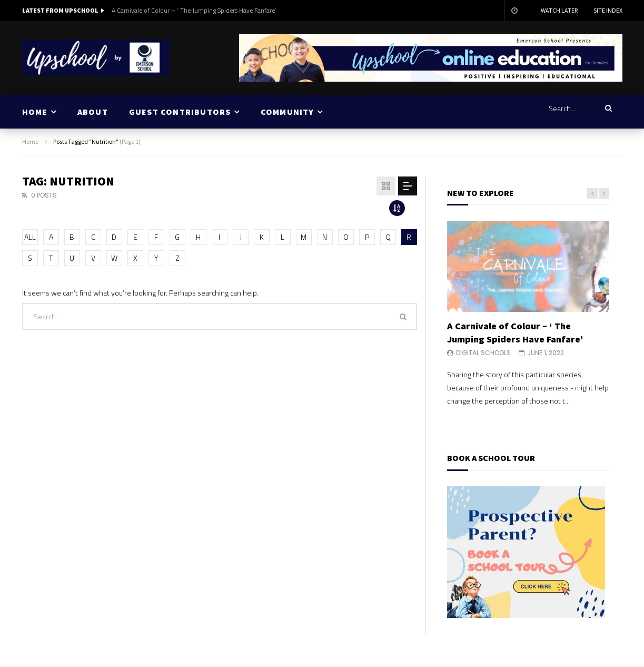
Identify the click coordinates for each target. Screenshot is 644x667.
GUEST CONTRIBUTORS (180, 112)
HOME (35, 112)
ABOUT (93, 112)
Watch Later (559, 10)
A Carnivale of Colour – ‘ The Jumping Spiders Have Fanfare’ (194, 10)
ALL (30, 237)
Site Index (608, 10)
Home (30, 141)
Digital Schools (483, 353)
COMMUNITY (288, 112)
